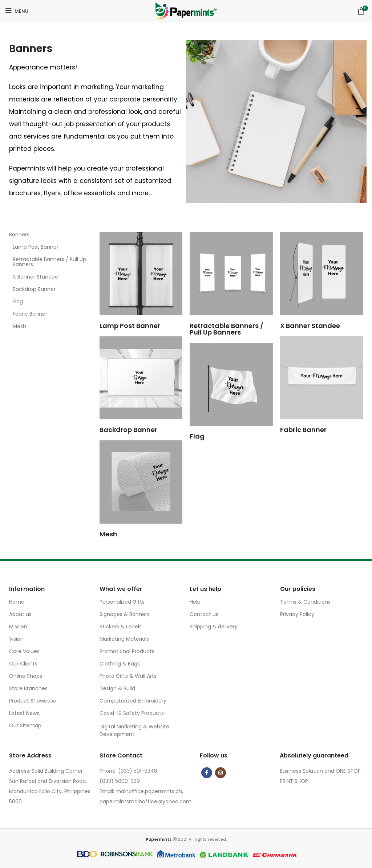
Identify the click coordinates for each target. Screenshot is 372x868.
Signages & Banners (125, 614)
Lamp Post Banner (36, 247)
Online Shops (26, 676)
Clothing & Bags (120, 664)
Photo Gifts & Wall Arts (128, 676)
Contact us (204, 614)
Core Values (24, 651)
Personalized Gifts (122, 602)
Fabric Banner (30, 314)
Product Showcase (33, 701)
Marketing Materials (124, 639)
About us (20, 614)
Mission (18, 627)
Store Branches (28, 688)
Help (195, 602)
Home (17, 602)
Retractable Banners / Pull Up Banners (49, 262)
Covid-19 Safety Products (132, 713)
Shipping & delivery (214, 627)
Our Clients (23, 664)
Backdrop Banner (34, 289)
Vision (16, 639)
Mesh (19, 326)
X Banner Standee (35, 277)
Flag (18, 301)
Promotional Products (127, 651)
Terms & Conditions (305, 602)
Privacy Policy (297, 614)
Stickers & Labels (121, 627)
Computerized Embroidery (133, 701)
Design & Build (117, 688)
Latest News (24, 713)
